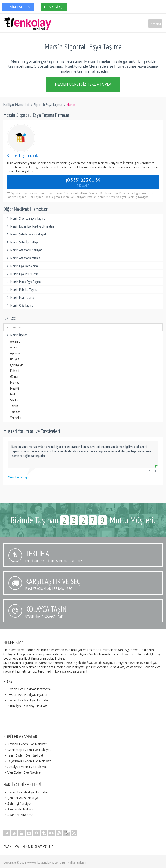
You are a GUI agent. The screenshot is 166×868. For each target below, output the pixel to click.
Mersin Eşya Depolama (22, 266)
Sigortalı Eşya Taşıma (48, 105)
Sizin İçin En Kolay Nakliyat (28, 706)
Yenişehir (16, 418)
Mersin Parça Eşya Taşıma (24, 282)
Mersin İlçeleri (83, 335)
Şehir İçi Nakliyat (17, 803)
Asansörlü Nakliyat (19, 809)
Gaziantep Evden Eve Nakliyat (27, 750)
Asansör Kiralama (18, 815)
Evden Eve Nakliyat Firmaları (29, 700)
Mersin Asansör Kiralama (23, 258)
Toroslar (15, 412)
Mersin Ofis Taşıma (19, 305)
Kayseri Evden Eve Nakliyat (25, 744)
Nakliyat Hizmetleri (16, 105)
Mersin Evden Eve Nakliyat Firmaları (30, 226)
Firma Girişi (54, 7)
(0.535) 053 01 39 (83, 182)
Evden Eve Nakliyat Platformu (30, 689)
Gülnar (14, 377)
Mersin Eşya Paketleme (22, 274)
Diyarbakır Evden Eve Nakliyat (27, 761)
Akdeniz (15, 341)
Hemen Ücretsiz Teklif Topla (83, 85)
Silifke (14, 400)
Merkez (15, 382)
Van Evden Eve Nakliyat (22, 772)
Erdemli (15, 371)
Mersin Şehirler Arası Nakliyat (26, 234)
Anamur (15, 347)
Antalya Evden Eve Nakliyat (25, 767)
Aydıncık (15, 353)
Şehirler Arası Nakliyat (21, 798)
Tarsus (14, 406)
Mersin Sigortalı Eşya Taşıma (25, 218)
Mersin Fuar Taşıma (20, 298)
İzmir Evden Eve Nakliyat (23, 755)
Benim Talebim (18, 7)
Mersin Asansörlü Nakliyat (24, 250)
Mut (13, 394)
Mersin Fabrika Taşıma (22, 290)
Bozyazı (15, 359)
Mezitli (14, 388)
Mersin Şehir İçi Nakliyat (23, 242)
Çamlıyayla (17, 365)
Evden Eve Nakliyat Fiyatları (28, 695)
